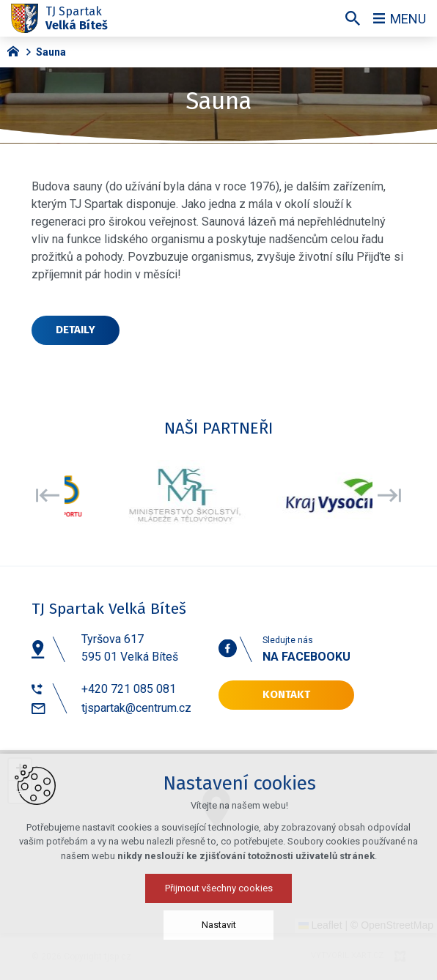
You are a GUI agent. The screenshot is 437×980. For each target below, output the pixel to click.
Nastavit (219, 925)
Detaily (76, 330)
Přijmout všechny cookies (219, 888)
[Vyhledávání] (353, 18)
